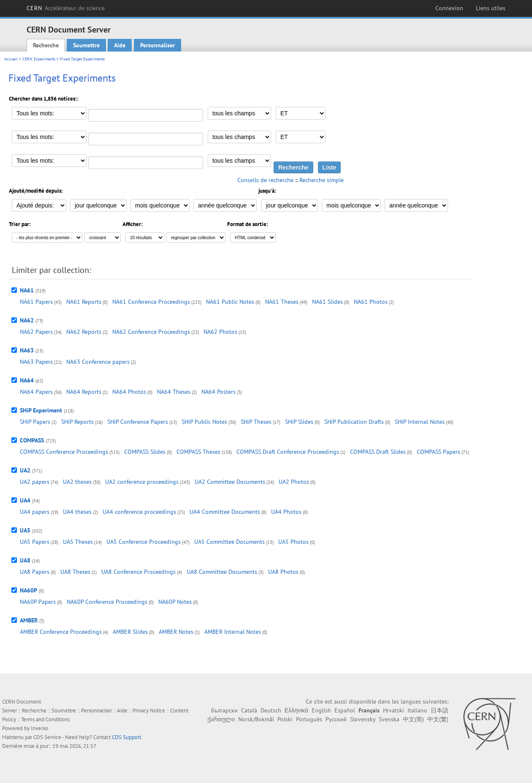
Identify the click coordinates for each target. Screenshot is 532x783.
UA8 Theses (75, 572)
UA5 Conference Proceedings (144, 542)
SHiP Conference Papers (138, 422)
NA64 (27, 380)
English (321, 710)
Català (249, 710)
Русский (336, 719)
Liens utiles (491, 8)
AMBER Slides (130, 632)
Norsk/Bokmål (256, 719)
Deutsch (271, 710)
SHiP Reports (77, 422)
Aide (120, 45)
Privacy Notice (149, 711)
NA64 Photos (129, 392)
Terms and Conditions (45, 719)
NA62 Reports (84, 332)
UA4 (25, 500)
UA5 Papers (35, 542)
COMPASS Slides (145, 452)
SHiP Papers (35, 422)
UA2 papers (35, 482)
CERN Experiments (39, 59)
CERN (66, 8)
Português (309, 719)
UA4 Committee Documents (225, 512)
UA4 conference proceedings (139, 512)
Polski (285, 719)
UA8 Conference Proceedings (138, 572)
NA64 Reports (84, 392)
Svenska (389, 719)
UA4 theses (77, 512)
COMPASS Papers (438, 452)
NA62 (27, 320)
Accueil (11, 59)
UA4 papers (35, 512)
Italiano (417, 710)
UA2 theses (77, 482)
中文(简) (413, 719)
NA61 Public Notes (230, 302)
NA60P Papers (38, 602)
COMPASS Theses (198, 452)
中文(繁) (438, 719)
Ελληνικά (296, 710)
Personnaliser (157, 45)
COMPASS (32, 440)
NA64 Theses (174, 392)
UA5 (25, 530)
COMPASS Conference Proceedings (64, 452)
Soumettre (86, 45)
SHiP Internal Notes (420, 422)
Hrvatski (394, 710)
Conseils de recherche (265, 180)
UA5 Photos (293, 542)
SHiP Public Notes (204, 422)
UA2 (25, 470)
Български (224, 710)
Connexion (449, 8)
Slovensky (363, 719)
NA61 (27, 290)
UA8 (25, 560)
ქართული (221, 719)
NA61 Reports (84, 302)
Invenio (39, 728)
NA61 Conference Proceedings (151, 302)
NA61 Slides (327, 302)
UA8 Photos (283, 572)
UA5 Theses (78, 542)
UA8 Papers (35, 572)
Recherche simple (322, 180)
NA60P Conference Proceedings (107, 602)
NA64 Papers (36, 392)
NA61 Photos (371, 302)
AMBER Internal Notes (233, 632)
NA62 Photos (220, 332)
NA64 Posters (218, 392)
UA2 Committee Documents (230, 482)
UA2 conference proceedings (142, 482)
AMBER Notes (176, 632)
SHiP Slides (299, 422)
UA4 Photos (286, 512)
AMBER (29, 620)
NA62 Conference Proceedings (151, 332)
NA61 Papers (36, 302)
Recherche (46, 45)
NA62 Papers (36, 332)
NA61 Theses (282, 302)
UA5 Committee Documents (229, 542)
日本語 (440, 710)
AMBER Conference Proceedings (61, 632)
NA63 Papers (36, 362)
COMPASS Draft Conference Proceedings (288, 452)
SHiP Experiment (41, 410)
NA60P (28, 590)
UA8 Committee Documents (222, 572)
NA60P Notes (175, 602)
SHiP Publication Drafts (354, 422)
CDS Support (126, 737)
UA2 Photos (294, 482)
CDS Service (47, 737)
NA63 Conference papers (98, 362)
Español (345, 710)
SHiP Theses (256, 422)
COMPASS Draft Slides (378, 452)
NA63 (27, 350)
